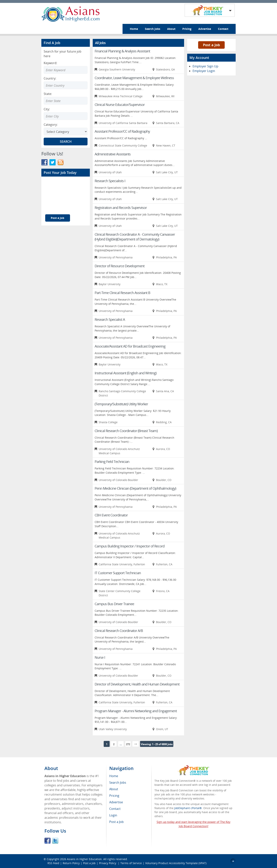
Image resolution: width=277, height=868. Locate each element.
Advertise (205, 29)
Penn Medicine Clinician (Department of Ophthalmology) (135, 488)
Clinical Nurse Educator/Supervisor (120, 105)
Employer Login (204, 71)
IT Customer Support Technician (118, 573)
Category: (51, 125)
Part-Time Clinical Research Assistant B (122, 293)
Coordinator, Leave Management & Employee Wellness (134, 78)
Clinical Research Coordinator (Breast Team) (126, 431)
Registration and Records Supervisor (121, 208)
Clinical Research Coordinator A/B (119, 631)
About (171, 29)
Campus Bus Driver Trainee (114, 604)
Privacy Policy (108, 863)
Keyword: (50, 63)
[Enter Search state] (66, 101)
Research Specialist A (110, 319)
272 (128, 744)
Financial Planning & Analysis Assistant (122, 51)
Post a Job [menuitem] (116, 822)
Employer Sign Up (205, 66)
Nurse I (100, 657)
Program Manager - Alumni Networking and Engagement (136, 711)
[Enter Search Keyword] (66, 70)
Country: (50, 78)
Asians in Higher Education (84, 859)
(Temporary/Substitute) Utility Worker (121, 404)
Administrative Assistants (113, 154)
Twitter (55, 841)
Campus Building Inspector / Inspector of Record (130, 546)
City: (47, 109)
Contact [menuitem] (115, 809)
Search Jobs (153, 29)
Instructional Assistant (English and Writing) (126, 373)
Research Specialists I (110, 181)
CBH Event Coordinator (111, 515)
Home (134, 29)
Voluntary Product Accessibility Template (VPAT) (176, 863)
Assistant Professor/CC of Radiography (122, 131)
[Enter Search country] (66, 85)
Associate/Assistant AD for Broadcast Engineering (130, 346)
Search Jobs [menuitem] (118, 783)
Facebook (48, 841)
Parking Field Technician (112, 462)
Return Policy (71, 863)
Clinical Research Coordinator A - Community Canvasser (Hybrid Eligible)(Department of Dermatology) (135, 237)
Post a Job (58, 218)
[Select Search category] (66, 132)
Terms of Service (131, 863)
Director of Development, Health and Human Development (137, 684)
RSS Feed (53, 863)
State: (48, 94)
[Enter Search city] (66, 116)
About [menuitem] (114, 789)
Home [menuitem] (114, 776)
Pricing (187, 29)
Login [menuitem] (113, 815)
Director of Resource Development (120, 266)
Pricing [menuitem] (114, 796)
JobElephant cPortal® (188, 808)
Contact (223, 29)
